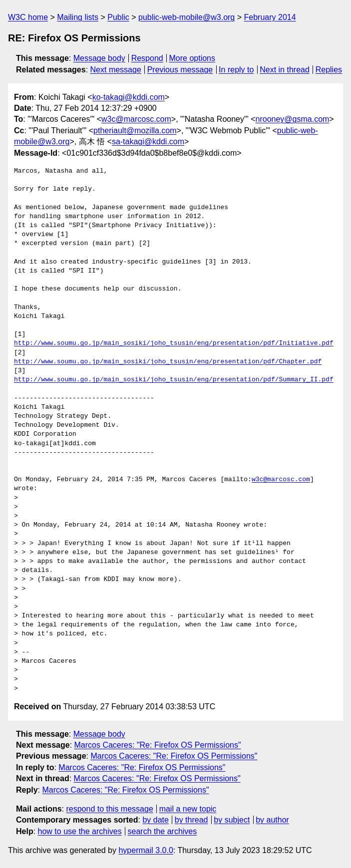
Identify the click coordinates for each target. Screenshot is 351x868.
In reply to (236, 70)
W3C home (28, 17)
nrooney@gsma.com (293, 119)
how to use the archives (80, 831)
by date (155, 820)
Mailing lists (78, 17)
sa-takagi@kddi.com (148, 142)
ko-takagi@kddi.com (129, 97)
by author (272, 820)
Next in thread (285, 70)
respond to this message (109, 809)
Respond (147, 58)
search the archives (163, 831)
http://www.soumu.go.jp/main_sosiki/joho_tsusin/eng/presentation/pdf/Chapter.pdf (168, 362)
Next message (116, 70)
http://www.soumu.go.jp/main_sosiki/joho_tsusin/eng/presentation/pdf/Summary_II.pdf (174, 380)
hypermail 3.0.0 (146, 850)
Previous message (180, 70)
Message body (99, 58)
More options (192, 58)
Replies (329, 70)
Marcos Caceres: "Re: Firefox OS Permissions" (158, 745)
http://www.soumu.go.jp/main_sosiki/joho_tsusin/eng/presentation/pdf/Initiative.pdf (174, 343)
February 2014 (270, 17)
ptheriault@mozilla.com (135, 131)
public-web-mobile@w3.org (186, 17)
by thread (191, 820)
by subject (232, 820)
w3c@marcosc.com (136, 119)
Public (118, 17)
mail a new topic (188, 809)
